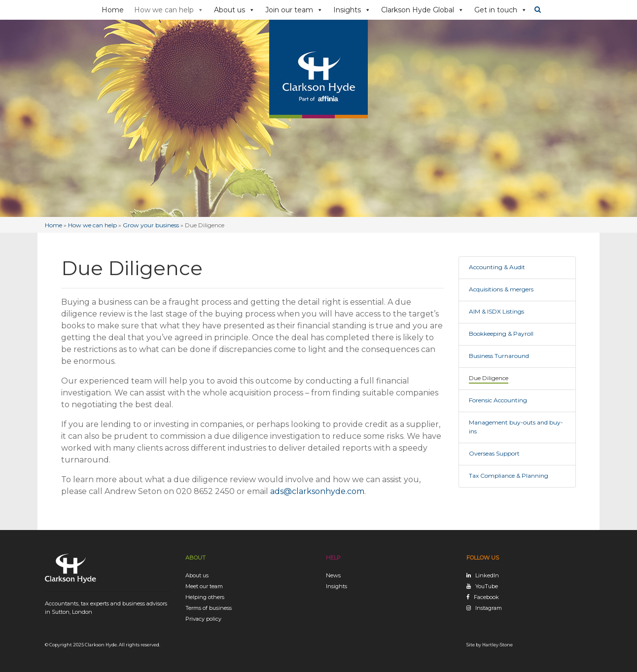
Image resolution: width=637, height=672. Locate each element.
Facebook (486, 597)
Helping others (205, 597)
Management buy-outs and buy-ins (516, 427)
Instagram (489, 608)
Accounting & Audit (497, 267)
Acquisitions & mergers (501, 289)
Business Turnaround (499, 356)
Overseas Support (494, 453)
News (333, 575)
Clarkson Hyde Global (423, 10)
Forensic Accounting (498, 400)
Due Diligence (489, 378)
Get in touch (501, 10)
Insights (352, 10)
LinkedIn (487, 575)
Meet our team (204, 586)
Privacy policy (203, 619)
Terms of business (209, 608)
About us (234, 10)
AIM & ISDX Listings (496, 311)
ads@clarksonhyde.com (317, 491)
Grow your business (151, 225)
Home (113, 10)
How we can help (169, 10)
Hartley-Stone (497, 645)
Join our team (294, 10)
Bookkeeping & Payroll (501, 334)
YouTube (487, 586)
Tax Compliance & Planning (509, 476)
